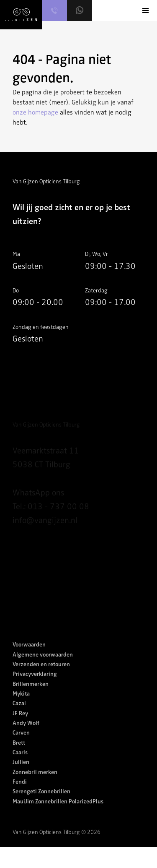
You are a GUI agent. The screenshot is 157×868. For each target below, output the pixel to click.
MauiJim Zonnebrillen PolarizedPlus (58, 810)
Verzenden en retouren (41, 673)
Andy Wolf (26, 732)
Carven (21, 742)
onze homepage (35, 112)
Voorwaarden (29, 653)
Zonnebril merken (35, 781)
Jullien (21, 771)
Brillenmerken (31, 692)
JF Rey (20, 722)
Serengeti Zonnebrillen (41, 800)
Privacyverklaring (35, 683)
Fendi (20, 791)
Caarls (20, 761)
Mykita (21, 702)
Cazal (19, 712)
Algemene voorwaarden (43, 663)
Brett (19, 751)
